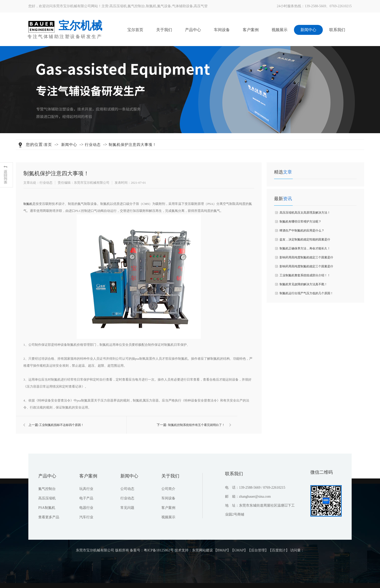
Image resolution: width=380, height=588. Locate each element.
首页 (48, 145)
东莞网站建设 (202, 550)
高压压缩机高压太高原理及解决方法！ (305, 213)
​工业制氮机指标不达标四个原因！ (61, 425)
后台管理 (258, 550)
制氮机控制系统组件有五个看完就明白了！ (196, 425)
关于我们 (164, 30)
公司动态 (127, 489)
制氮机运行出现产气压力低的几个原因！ (306, 293)
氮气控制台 (136, 6)
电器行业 (86, 508)
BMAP (222, 550)
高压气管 (201, 6)
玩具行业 (86, 489)
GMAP (239, 550)
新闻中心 (308, 30)
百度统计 (279, 550)
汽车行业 (86, 517)
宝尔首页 (135, 30)
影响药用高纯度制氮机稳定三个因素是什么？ (306, 259)
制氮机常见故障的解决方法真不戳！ (303, 284)
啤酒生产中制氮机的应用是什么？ (302, 231)
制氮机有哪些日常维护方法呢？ (300, 222)
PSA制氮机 (47, 508)
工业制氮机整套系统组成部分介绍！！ (305, 275)
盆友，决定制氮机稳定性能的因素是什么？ (305, 241)
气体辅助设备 (183, 6)
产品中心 (193, 30)
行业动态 (93, 145)
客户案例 (251, 30)
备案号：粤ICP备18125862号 (152, 550)
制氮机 (151, 6)
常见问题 (127, 508)
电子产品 (86, 498)
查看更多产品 (49, 517)
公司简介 (168, 489)
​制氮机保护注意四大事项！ (133, 145)
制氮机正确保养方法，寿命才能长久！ (305, 248)
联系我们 (337, 30)
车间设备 (222, 30)
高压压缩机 (118, 6)
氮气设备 (164, 6)
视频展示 (280, 30)
